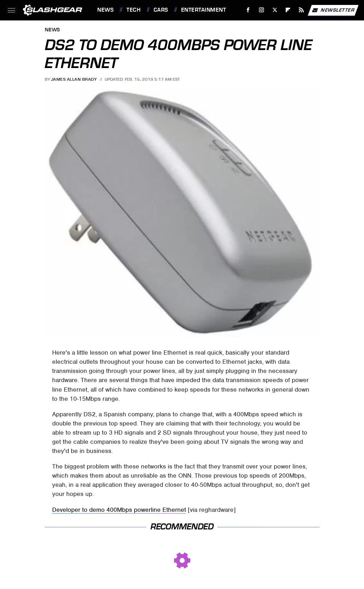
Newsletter (333, 10)
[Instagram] (262, 10)
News (105, 10)
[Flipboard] (288, 10)
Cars (161, 10)
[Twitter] (275, 10)
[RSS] (301, 10)
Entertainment (204, 10)
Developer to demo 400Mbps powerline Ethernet (119, 510)
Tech (134, 10)
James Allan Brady (74, 79)
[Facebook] (248, 10)
